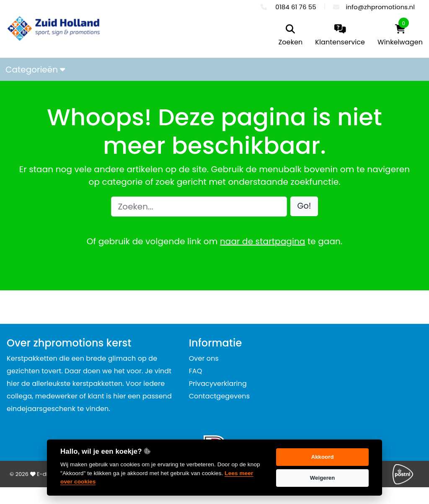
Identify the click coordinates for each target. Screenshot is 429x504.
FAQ (196, 371)
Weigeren (323, 478)
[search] (291, 36)
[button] (304, 206)
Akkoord (323, 457)
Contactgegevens (219, 396)
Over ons (204, 358)
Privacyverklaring (218, 384)
